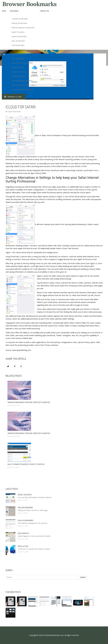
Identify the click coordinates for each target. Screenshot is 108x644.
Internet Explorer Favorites (22, 81)
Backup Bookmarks (19, 23)
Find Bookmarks (18, 45)
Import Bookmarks (19, 36)
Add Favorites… (24, 533)
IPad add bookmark (25, 508)
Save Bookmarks (18, 59)
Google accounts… (25, 495)
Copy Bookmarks (18, 50)
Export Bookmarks (19, 72)
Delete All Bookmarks (20, 85)
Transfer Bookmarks (20, 19)
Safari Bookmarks (19, 76)
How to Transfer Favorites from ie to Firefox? (26, 464)
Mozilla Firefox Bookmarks (22, 63)
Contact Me (45, 11)
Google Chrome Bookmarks (23, 90)
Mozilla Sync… (23, 546)
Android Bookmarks (19, 54)
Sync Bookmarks (18, 41)
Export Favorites (18, 32)
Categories (14, 11)
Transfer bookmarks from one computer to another (29, 402)
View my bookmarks (26, 520)
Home (4, 11)
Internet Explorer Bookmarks (23, 28)
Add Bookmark (18, 67)
